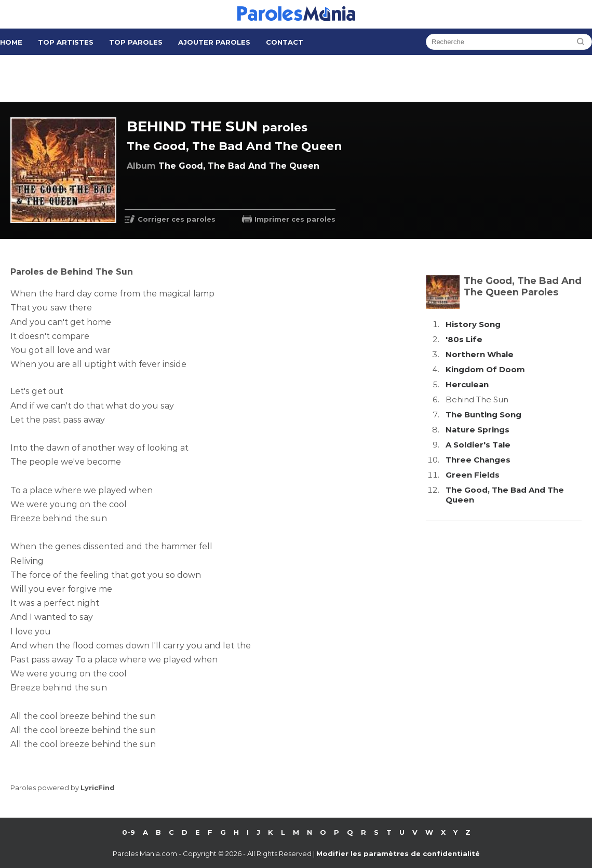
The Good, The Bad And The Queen (234, 146)
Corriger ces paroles (177, 219)
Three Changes (478, 460)
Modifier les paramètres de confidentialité (398, 853)
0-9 (129, 832)
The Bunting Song (483, 415)
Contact (285, 42)
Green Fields (473, 475)
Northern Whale (480, 354)
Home (11, 42)
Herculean (467, 384)
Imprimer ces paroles (295, 219)
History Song (473, 324)
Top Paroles (136, 42)
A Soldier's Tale (478, 445)
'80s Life (464, 339)
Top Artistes (66, 42)
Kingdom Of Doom (485, 369)
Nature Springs (477, 430)
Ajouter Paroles (214, 42)
